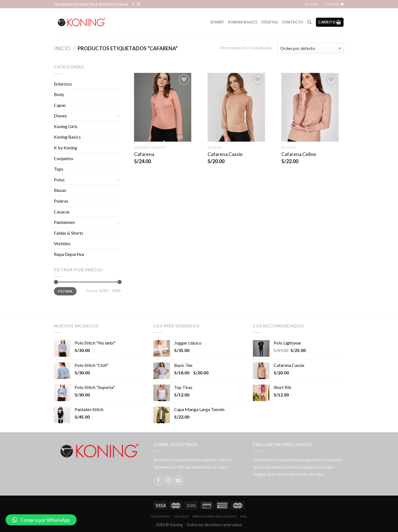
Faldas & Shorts (69, 233)
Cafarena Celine (299, 154)
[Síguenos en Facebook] (133, 4)
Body (59, 94)
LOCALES (181, 516)
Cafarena (144, 154)
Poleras (61, 201)
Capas (60, 105)
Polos (59, 180)
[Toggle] (118, 116)
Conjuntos (64, 158)
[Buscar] (309, 22)
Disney (217, 22)
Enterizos (63, 84)
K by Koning (66, 148)
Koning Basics (243, 22)
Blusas (60, 190)
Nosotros (160, 516)
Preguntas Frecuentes (214, 516)
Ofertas (270, 22)
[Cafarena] (163, 107)
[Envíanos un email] (178, 481)
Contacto (293, 22)
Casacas (62, 212)
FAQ (244, 516)
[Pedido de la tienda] (311, 48)
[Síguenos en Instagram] (138, 4)
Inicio (62, 48)
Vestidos (62, 243)
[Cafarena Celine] (310, 107)
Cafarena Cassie (225, 154)
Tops (59, 169)
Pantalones (64, 222)
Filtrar (65, 291)
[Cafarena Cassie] (236, 107)
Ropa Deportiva (69, 254)
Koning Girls (66, 126)
